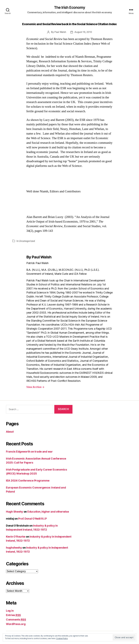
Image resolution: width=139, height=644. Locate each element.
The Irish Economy (70, 8)
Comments (16, 620)
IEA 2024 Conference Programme (28, 481)
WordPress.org (16, 624)
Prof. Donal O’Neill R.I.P (32, 519)
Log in (10, 611)
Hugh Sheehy (15, 512)
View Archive (35, 387)
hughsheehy (14, 548)
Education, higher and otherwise (48, 512)
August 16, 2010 (83, 32)
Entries (13, 615)
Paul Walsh (60, 32)
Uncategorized (27, 241)
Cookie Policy (62, 638)
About (10, 432)
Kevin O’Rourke (16, 537)
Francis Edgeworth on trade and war (29, 452)
